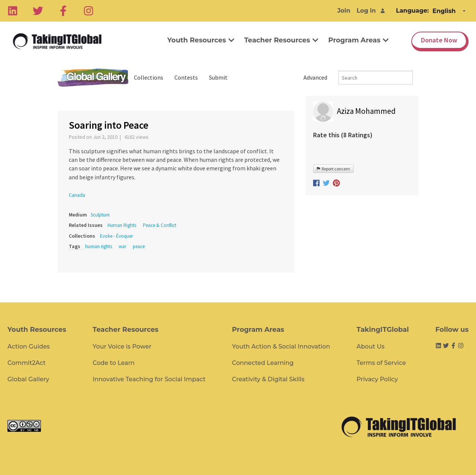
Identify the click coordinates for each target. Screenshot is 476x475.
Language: (412, 11)
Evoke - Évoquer (116, 236)
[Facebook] (63, 11)
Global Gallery (93, 78)
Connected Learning (263, 363)
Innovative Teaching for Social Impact (149, 379)
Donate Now (439, 40)
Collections (149, 77)
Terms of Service (381, 363)
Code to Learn (114, 363)
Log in (366, 11)
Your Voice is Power (122, 346)
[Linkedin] (13, 11)
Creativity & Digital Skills (268, 379)
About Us (371, 346)
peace (139, 246)
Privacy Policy (377, 379)
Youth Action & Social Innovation (281, 346)
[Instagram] (89, 11)
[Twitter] (38, 11)
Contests (186, 77)
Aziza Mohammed (366, 111)
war (122, 246)
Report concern (333, 169)
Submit (218, 77)
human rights (99, 246)
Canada (77, 195)
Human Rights (122, 225)
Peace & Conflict (160, 225)
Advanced (315, 77)
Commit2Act (27, 363)
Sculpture (100, 215)
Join (344, 11)
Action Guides (29, 346)
